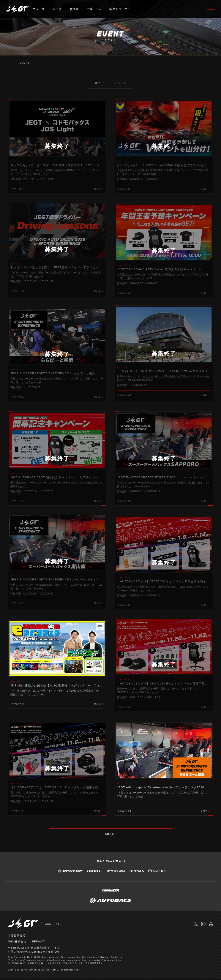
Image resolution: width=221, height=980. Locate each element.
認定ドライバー (121, 10)
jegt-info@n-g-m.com (46, 953)
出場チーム (95, 10)
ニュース (39, 10)
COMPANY (52, 926)
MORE (110, 835)
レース (57, 10)
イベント (121, 83)
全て (97, 83)
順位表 (74, 10)
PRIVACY (39, 944)
